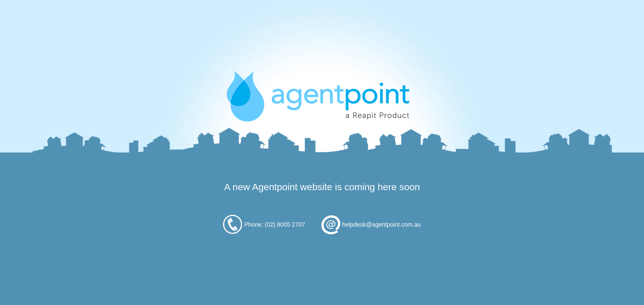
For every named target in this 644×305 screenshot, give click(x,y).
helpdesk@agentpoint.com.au (381, 225)
